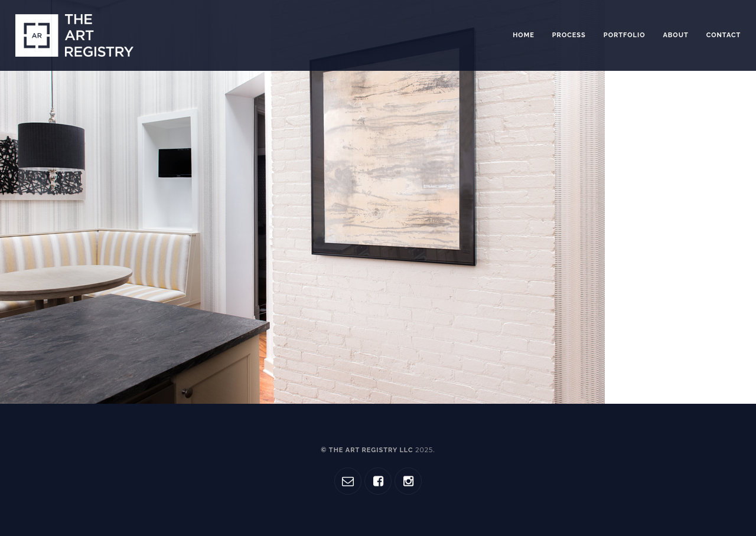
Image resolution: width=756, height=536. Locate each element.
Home (524, 35)
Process (569, 35)
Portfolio (625, 35)
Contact (724, 35)
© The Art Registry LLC (377, 450)
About (675, 35)
